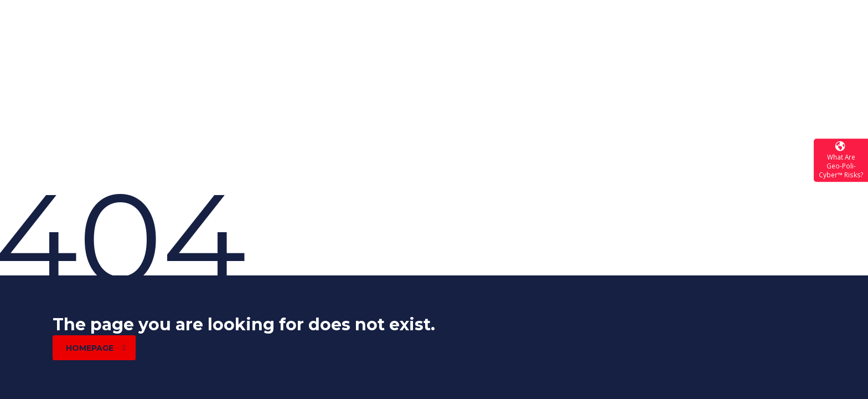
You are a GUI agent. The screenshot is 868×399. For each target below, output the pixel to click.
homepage (96, 348)
